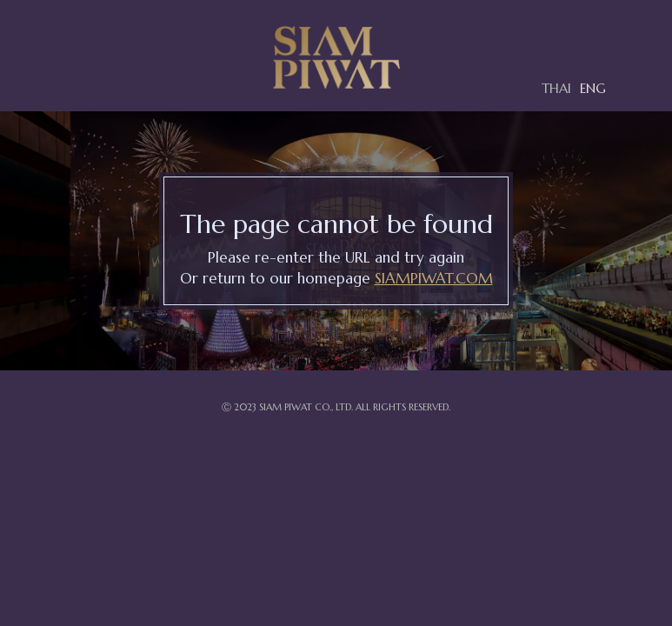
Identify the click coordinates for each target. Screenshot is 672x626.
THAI (556, 88)
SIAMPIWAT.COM (434, 278)
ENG (593, 88)
